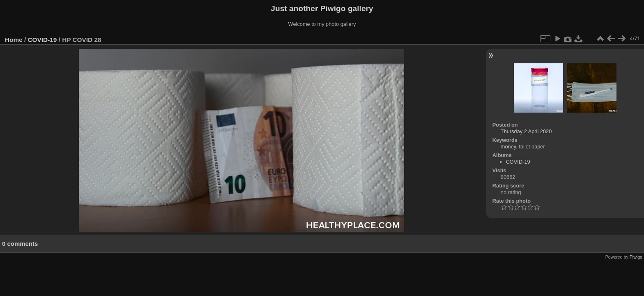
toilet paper (532, 147)
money (508, 147)
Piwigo (636, 257)
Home (14, 40)
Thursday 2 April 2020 (526, 131)
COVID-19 (43, 40)
